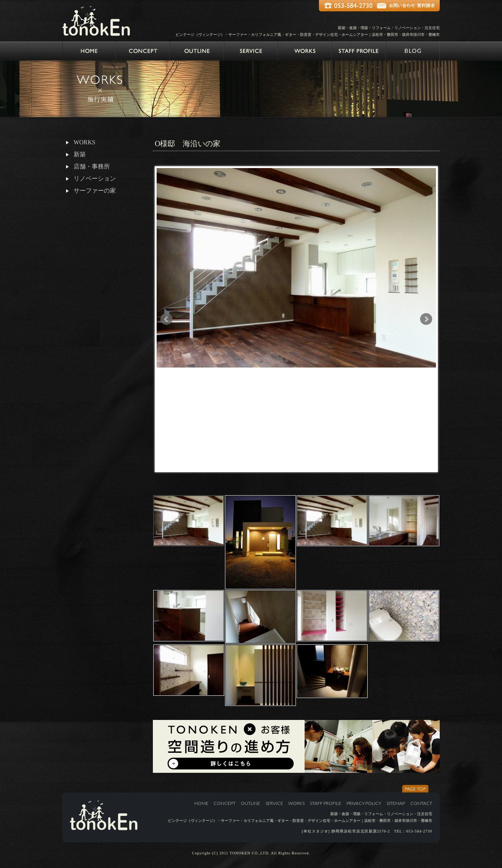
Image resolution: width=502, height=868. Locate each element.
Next (426, 319)
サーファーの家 (95, 191)
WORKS (85, 142)
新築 (80, 154)
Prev (166, 319)
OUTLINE (250, 803)
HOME (201, 803)
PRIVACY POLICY (364, 803)
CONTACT (421, 803)
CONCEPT (225, 803)
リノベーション (95, 178)
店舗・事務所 (92, 166)
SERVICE (274, 803)
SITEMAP (396, 803)
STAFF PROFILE (326, 803)
